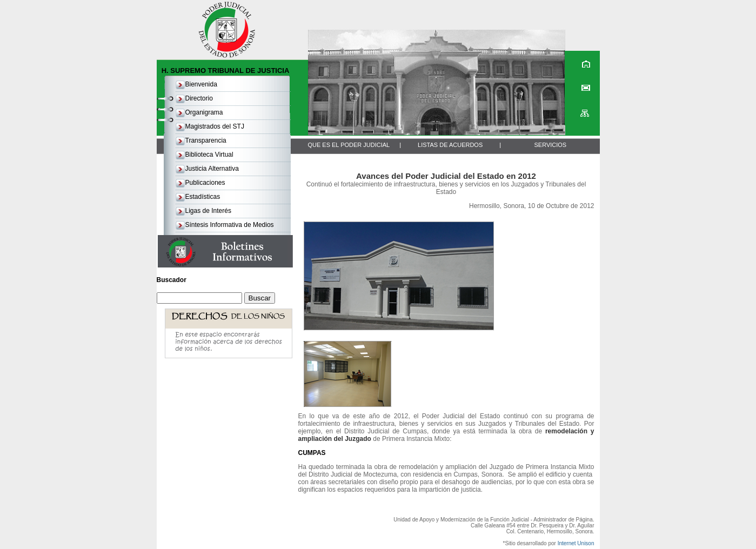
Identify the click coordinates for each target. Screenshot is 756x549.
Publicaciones (205, 183)
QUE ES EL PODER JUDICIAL (349, 145)
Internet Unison (576, 543)
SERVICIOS (550, 145)
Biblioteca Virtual (209, 155)
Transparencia (206, 140)
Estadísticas (203, 197)
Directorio (199, 98)
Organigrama (204, 112)
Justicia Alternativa (212, 169)
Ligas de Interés (208, 211)
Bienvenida (201, 84)
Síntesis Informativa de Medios (230, 225)
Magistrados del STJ (215, 126)
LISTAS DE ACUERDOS (450, 145)
